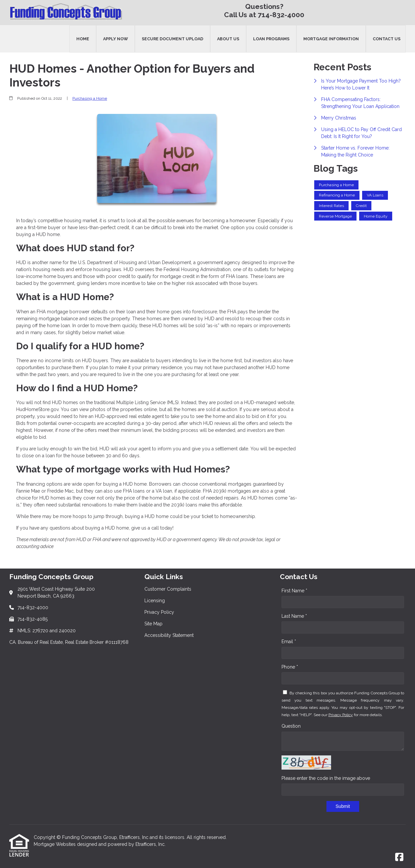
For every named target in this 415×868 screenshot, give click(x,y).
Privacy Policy (341, 715)
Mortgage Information (331, 39)
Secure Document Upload (172, 39)
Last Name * (294, 616)
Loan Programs (271, 39)
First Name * (294, 591)
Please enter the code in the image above (326, 778)
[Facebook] (399, 857)
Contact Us (387, 39)
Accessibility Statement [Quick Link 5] (169, 635)
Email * (289, 642)
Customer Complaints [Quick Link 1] (168, 589)
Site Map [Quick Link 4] (153, 624)
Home (83, 39)
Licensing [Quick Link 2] (155, 601)
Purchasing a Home (90, 98)
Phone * (290, 667)
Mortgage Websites (55, 844)
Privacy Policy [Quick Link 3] (159, 612)
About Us (228, 39)
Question (291, 726)
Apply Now (115, 39)
